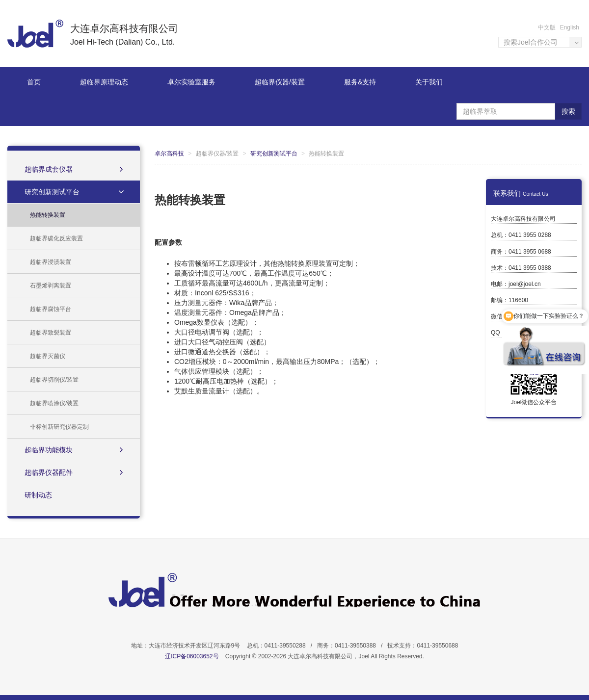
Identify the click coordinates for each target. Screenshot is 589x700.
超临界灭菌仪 (48, 356)
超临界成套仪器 (74, 169)
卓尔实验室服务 (191, 82)
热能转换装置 (48, 215)
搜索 (568, 111)
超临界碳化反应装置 (56, 238)
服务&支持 (360, 82)
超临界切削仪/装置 (54, 380)
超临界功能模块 (74, 450)
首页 (34, 82)
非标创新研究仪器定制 (59, 427)
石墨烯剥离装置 (51, 285)
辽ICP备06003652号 (192, 656)
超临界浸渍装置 (51, 262)
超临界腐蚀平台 (51, 309)
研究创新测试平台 (75, 192)
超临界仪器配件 (74, 472)
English (570, 27)
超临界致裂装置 (51, 333)
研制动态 (38, 495)
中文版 (547, 27)
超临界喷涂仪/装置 (54, 403)
